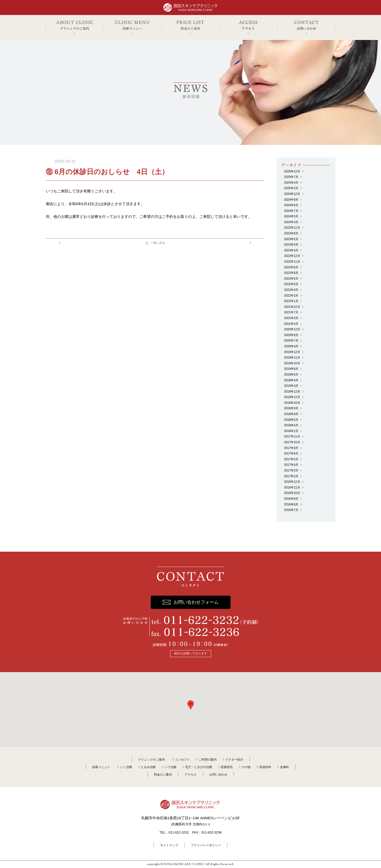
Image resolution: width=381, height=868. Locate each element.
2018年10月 (292, 403)
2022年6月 (291, 279)
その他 (246, 767)
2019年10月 (292, 363)
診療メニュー (101, 767)
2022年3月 (291, 296)
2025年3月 (291, 188)
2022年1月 (291, 301)
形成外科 (265, 767)
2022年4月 (291, 290)
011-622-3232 (179, 832)
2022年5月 (291, 284)
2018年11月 (292, 397)
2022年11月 (292, 262)
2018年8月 (291, 414)
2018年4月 (291, 425)
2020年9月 (291, 335)
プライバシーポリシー (206, 845)
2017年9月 (291, 448)
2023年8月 (291, 233)
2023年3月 (291, 250)
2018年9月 (291, 408)
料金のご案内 (163, 775)
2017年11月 (292, 436)
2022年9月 (291, 267)
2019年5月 (291, 375)
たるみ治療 (148, 767)
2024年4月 (291, 222)
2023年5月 (291, 239)
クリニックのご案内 (151, 760)
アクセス (191, 775)
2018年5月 (291, 420)
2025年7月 (291, 177)
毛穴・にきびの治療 (199, 767)
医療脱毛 (227, 767)
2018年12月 (292, 392)
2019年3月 (291, 386)
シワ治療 (170, 767)
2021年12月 (292, 307)
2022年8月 (291, 273)
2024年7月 (291, 211)
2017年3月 (291, 470)
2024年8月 (291, 205)
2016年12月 (292, 482)
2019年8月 (291, 369)
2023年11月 (292, 228)
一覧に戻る (158, 243)
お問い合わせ (218, 775)
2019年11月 (292, 358)
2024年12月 (292, 194)
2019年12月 (292, 352)
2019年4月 (291, 380)
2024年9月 (291, 200)
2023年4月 (291, 245)
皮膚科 (284, 767)
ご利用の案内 (208, 760)
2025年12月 (292, 171)
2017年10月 (292, 442)
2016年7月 (291, 510)
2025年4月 (291, 183)
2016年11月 (292, 487)
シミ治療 (126, 767)
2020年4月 (291, 346)
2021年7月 (291, 312)
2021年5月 (291, 318)
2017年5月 (291, 459)
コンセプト (182, 760)
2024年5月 (291, 216)
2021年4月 (291, 324)
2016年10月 (292, 493)
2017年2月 (291, 476)
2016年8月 (291, 504)
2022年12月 (292, 256)
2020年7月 (291, 341)
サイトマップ (169, 845)
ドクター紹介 (234, 760)
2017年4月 (291, 465)
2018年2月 (291, 431)
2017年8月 (291, 453)
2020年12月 (292, 329)
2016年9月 (291, 499)
